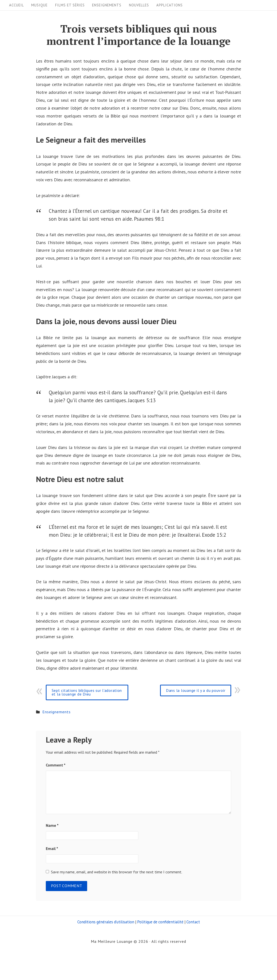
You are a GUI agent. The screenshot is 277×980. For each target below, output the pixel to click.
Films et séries (70, 5)
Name (52, 825)
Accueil (16, 5)
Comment (56, 765)
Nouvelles (139, 5)
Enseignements (107, 5)
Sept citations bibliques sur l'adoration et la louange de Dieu (87, 692)
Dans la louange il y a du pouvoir (196, 690)
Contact (193, 922)
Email (52, 848)
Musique (39, 5)
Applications (170, 5)
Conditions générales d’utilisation (106, 922)
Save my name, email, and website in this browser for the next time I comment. (117, 872)
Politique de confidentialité (160, 922)
